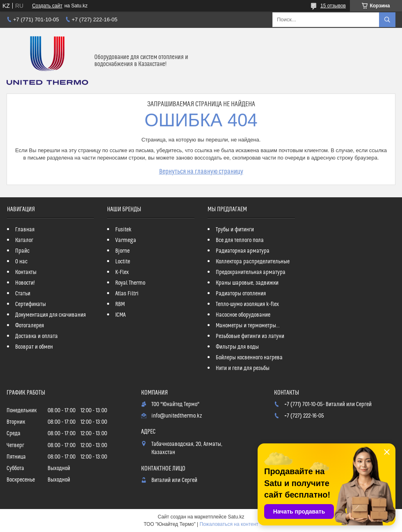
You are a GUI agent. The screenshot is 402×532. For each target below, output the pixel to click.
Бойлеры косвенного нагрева (249, 358)
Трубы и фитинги (235, 230)
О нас (21, 262)
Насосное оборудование (243, 315)
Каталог (24, 240)
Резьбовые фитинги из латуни (250, 336)
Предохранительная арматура (251, 272)
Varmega (126, 240)
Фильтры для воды (237, 347)
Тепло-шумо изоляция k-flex (247, 304)
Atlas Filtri (127, 294)
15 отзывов (333, 6)
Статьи (23, 294)
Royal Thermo (130, 283)
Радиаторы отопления (241, 294)
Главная (25, 230)
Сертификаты (31, 304)
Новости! (25, 283)
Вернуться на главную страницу (201, 171)
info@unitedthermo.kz (177, 416)
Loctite (123, 262)
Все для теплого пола (240, 240)
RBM (120, 304)
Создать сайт (47, 6)
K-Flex (122, 272)
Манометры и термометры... (248, 326)
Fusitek (123, 230)
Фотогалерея (30, 326)
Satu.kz (236, 517)
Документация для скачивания (50, 315)
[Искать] (387, 20)
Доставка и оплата (37, 336)
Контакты (26, 272)
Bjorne (122, 251)
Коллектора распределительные (253, 262)
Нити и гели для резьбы (243, 368)
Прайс (22, 251)
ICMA (120, 315)
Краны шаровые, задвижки (247, 283)
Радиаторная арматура (243, 251)
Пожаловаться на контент (229, 524)
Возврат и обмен (34, 347)
